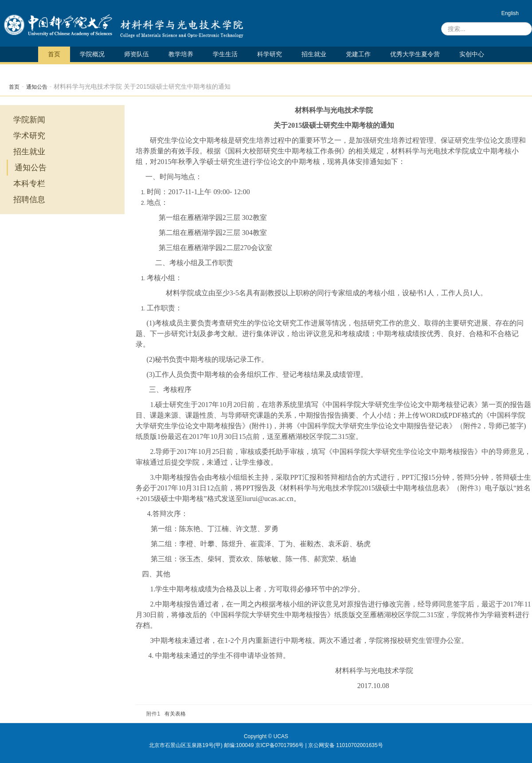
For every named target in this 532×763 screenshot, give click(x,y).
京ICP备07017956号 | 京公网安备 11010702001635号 (319, 745)
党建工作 (358, 54)
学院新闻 (29, 120)
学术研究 (29, 136)
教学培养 (181, 54)
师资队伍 (137, 54)
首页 (54, 54)
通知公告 (37, 87)
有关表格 (175, 714)
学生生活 (225, 54)
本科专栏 (29, 184)
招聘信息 (29, 200)
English (510, 13)
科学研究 (270, 54)
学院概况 (92, 54)
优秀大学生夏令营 (415, 54)
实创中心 (472, 54)
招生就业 (314, 54)
